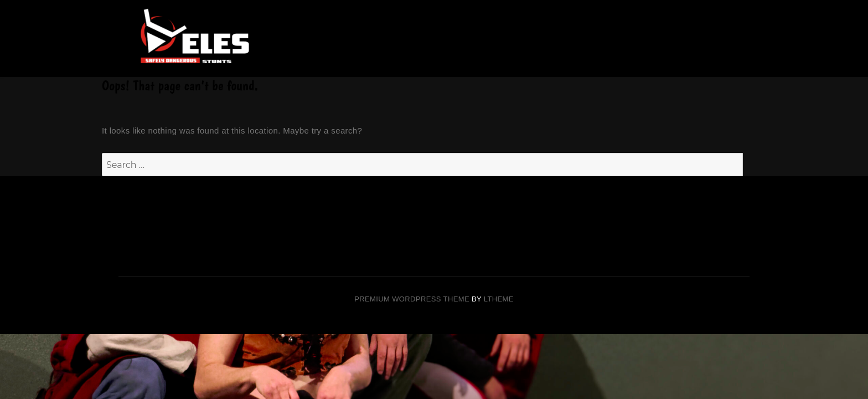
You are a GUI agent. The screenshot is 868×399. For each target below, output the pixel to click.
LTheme (499, 299)
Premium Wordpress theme (412, 299)
